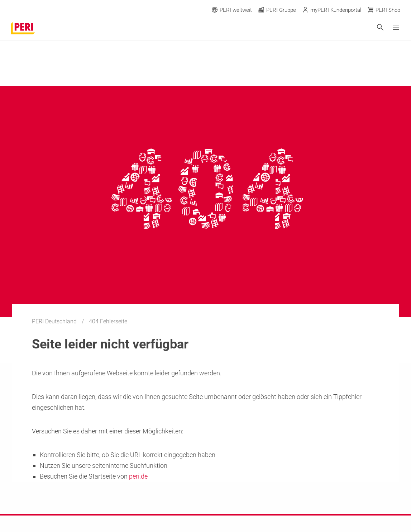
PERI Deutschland (55, 321)
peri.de (138, 476)
